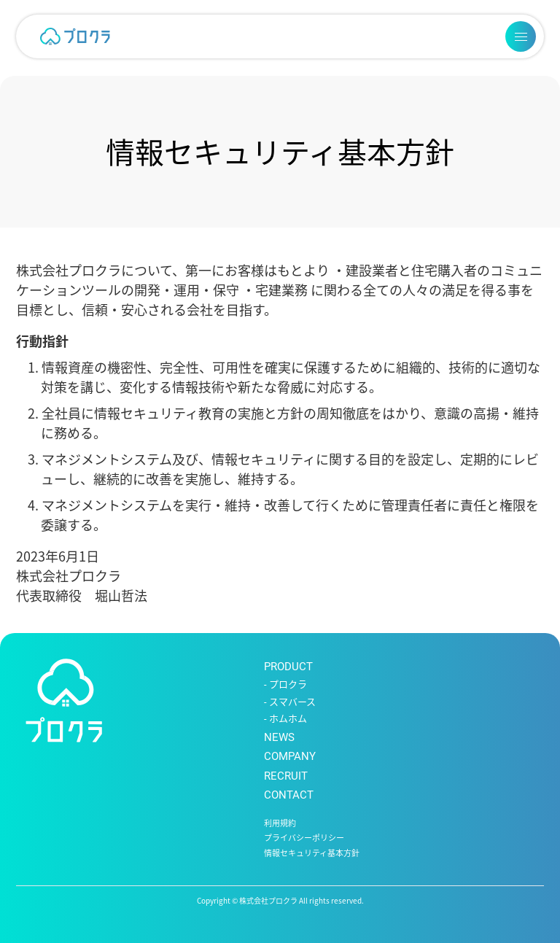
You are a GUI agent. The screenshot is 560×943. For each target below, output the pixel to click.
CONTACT (289, 795)
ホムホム (288, 719)
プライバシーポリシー (304, 838)
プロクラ (288, 684)
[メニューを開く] (521, 36)
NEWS (279, 737)
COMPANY (290, 756)
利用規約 (280, 824)
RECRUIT (286, 776)
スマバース (292, 702)
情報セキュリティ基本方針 (312, 854)
